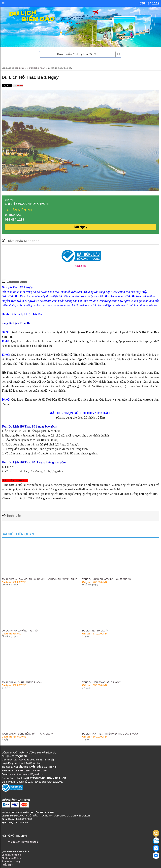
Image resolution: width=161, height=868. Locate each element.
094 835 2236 (22, 771)
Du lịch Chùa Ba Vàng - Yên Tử (20, 631)
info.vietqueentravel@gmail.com (27, 774)
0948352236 (14, 215)
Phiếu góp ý (7, 865)
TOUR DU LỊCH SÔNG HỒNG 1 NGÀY (102, 682)
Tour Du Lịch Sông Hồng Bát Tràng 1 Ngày (28, 734)
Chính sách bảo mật (11, 855)
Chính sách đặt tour (11, 858)
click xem (80, 266)
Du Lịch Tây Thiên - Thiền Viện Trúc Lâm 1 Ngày (110, 734)
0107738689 (20, 760)
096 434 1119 (149, 3)
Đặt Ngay (80, 227)
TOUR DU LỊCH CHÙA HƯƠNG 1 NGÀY (22, 682)
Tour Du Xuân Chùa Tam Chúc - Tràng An (107, 579)
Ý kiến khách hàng (11, 861)
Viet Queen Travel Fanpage (23, 842)
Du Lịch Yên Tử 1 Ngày (96, 631)
